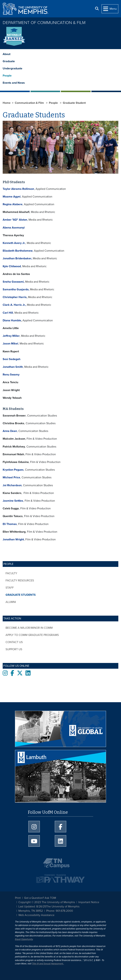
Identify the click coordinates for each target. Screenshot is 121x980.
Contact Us (14, 642)
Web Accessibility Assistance (36, 915)
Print (18, 898)
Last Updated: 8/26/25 (32, 907)
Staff (10, 588)
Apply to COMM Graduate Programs (32, 635)
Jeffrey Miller (11, 336)
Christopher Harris (15, 297)
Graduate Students (21, 595)
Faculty (11, 573)
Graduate (9, 61)
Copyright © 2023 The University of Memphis (47, 902)
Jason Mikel (10, 344)
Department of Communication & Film (44, 23)
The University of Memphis (63, 907)
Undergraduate (12, 68)
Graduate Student (74, 103)
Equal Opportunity (24, 939)
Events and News (14, 83)
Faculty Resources (20, 581)
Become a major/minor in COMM (29, 628)
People (7, 76)
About (7, 54)
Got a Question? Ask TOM (40, 898)
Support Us (14, 649)
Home (7, 103)
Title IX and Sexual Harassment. (48, 964)
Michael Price (11, 477)
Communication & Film (30, 103)
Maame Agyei (12, 197)
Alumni (11, 602)
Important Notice (89, 902)
